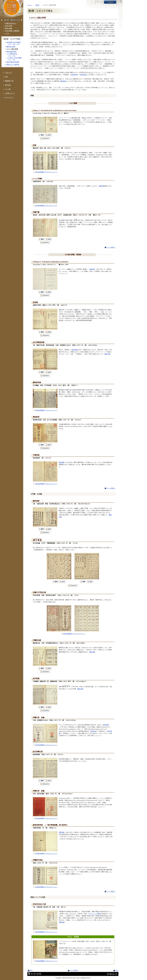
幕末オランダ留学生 (13, 65)
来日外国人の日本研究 (14, 42)
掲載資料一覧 (9, 81)
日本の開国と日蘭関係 (12, 31)
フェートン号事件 (95, 914)
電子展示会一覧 (112, 974)
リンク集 (8, 89)
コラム (7, 33)
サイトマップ (9, 97)
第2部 (37, 5)
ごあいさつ (8, 73)
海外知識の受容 (11, 52)
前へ (31, 970)
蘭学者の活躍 (11, 47)
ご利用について (10, 93)
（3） (18, 44)
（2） (14, 44)
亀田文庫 (107, 354)
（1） (10, 44)
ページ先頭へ (111, 247)
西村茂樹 (62, 462)
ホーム (30, 5)
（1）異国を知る (12, 54)
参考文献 (8, 85)
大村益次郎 (74, 75)
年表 (6, 77)
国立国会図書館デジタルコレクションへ (45, 172)
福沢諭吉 (83, 75)
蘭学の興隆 (9, 28)
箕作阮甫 (75, 350)
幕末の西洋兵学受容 (13, 62)
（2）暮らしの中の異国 (14, 58)
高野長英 (102, 186)
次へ (117, 970)
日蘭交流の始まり (11, 23)
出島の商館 (9, 26)
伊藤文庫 (62, 922)
